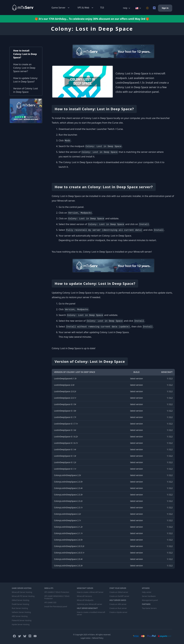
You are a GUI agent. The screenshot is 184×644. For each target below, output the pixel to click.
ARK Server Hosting (20, 616)
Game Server (61, 8)
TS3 (102, 8)
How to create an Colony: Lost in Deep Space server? (24, 68)
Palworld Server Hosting (22, 620)
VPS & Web (86, 8)
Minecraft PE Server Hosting (23, 596)
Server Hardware (149, 596)
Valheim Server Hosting (21, 612)
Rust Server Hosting (20, 608)
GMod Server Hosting (20, 600)
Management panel (150, 600)
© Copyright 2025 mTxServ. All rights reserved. (92, 634)
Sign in (165, 8)
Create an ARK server (118, 604)
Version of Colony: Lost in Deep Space (26, 90)
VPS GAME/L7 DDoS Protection (57, 592)
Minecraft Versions (84, 596)
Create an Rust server (118, 608)
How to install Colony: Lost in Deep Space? (25, 54)
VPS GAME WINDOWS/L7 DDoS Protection (57, 597)
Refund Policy (98, 638)
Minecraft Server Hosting (22, 592)
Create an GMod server (119, 592)
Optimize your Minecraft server (89, 604)
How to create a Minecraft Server (90, 592)
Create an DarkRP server (119, 596)
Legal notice (86, 638)
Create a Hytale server (118, 612)
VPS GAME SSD (50, 603)
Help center (147, 592)
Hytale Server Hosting (21, 624)
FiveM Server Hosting (20, 604)
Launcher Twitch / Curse (110, 129)
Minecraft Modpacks (85, 600)
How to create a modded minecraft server (91, 613)
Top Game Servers (149, 608)
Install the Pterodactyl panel (56, 607)
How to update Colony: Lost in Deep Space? (26, 80)
